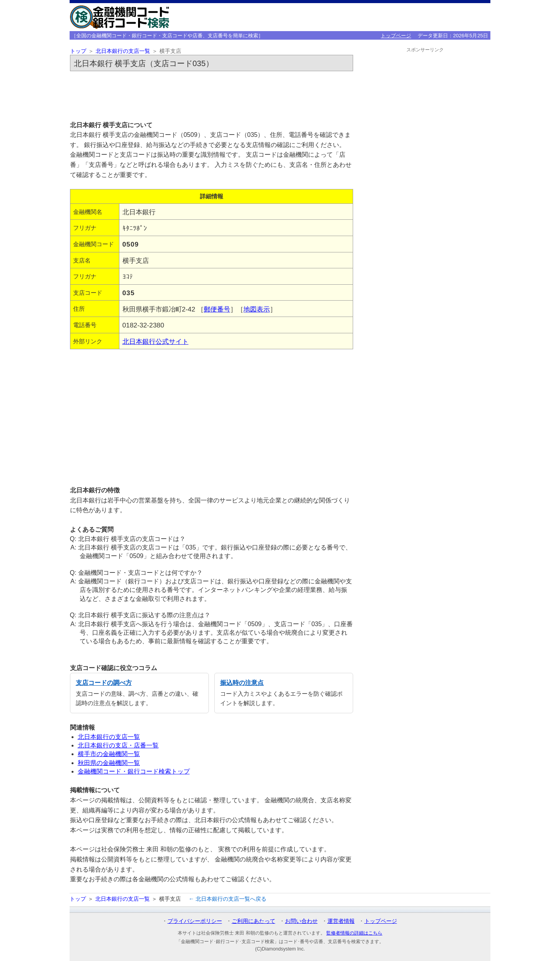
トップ (78, 51)
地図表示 (257, 309)
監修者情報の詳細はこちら (354, 933)
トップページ (396, 36)
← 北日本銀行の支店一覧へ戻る (227, 899)
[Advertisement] (212, 96)
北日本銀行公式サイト (156, 341)
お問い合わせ (301, 921)
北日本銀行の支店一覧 (123, 51)
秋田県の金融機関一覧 (109, 763)
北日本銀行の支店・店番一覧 (118, 745)
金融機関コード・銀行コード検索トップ (134, 771)
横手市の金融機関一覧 (109, 754)
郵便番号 (217, 309)
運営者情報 (341, 921)
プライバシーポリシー (195, 921)
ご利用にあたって (254, 921)
